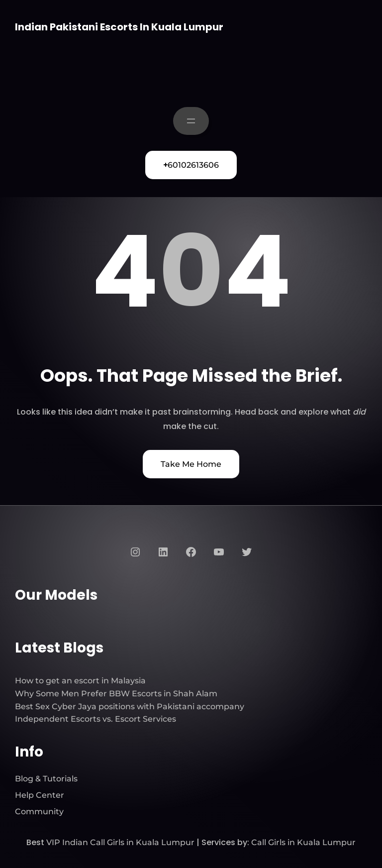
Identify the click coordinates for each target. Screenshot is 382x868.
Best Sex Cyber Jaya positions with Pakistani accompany (130, 706)
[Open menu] (191, 121)
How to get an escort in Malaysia (80, 681)
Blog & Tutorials (46, 779)
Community (39, 812)
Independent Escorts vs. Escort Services (95, 719)
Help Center (40, 795)
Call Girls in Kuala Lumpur (303, 842)
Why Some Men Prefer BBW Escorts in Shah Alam (116, 694)
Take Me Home (191, 464)
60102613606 (191, 165)
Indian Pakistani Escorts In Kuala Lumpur (119, 27)
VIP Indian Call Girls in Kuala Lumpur (120, 842)
